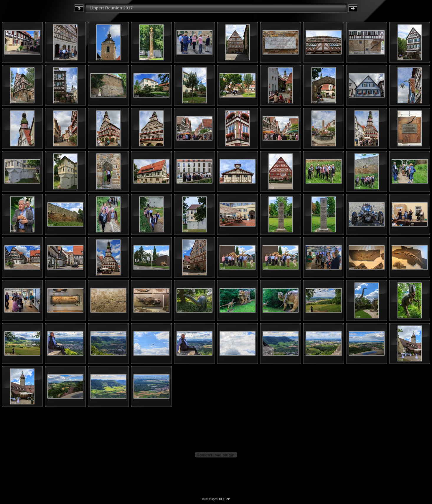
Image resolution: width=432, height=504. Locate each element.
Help (227, 499)
